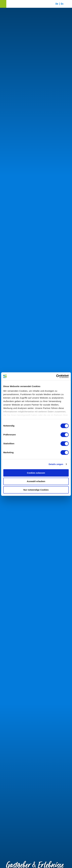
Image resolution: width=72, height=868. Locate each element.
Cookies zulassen (36, 473)
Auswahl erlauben (36, 481)
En (62, 4)
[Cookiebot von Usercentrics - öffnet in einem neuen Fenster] (56, 376)
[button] (3, 4)
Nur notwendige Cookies (36, 490)
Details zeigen (56, 464)
